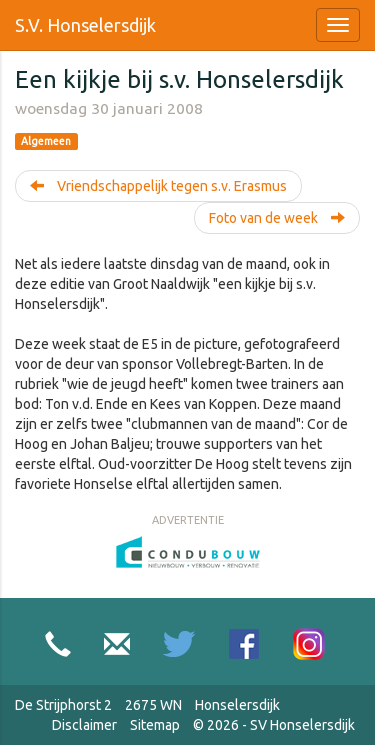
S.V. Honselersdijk (85, 25)
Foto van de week (277, 218)
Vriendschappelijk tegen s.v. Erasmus (158, 186)
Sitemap (155, 725)
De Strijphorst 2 (63, 705)
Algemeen (46, 141)
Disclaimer (84, 725)
